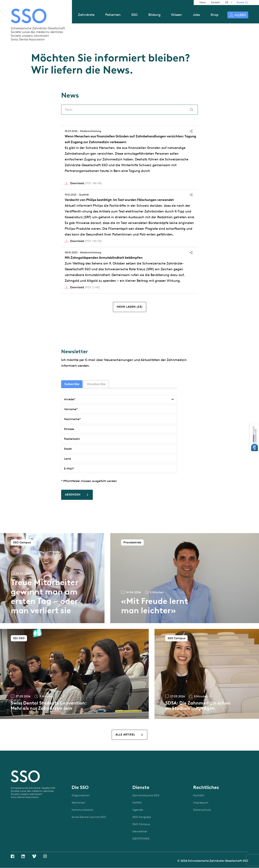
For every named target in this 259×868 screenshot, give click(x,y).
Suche (240, 2)
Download (86, 183)
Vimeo (34, 856)
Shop (214, 15)
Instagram (45, 856)
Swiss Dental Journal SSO (89, 817)
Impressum (201, 803)
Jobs (196, 15)
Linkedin (23, 856)
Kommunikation (82, 810)
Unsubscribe (96, 384)
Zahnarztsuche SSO (146, 795)
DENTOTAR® (141, 839)
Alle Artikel (125, 735)
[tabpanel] (119, 447)
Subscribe (72, 384)
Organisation (81, 795)
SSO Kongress (142, 817)
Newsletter (140, 831)
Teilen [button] (191, 131)
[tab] (72, 384)
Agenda (138, 810)
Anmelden (238, 15)
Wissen (177, 15)
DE (227, 2)
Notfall (137, 803)
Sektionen (78, 803)
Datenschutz (202, 810)
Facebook (13, 856)
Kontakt (215, 2)
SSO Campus (141, 824)
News (203, 2)
